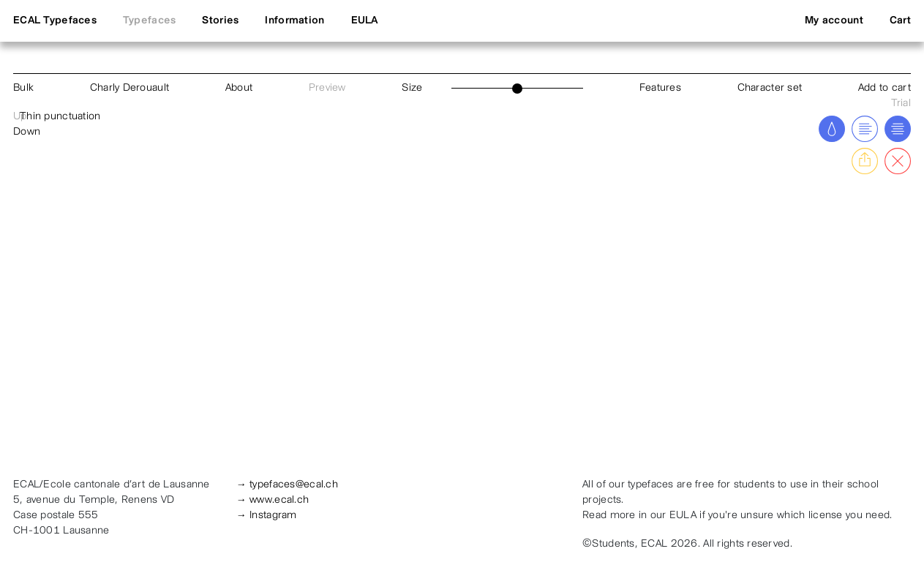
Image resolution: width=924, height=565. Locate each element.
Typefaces (150, 21)
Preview (327, 88)
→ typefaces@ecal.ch (287, 485)
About (239, 88)
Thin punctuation (60, 117)
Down (27, 132)
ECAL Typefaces (55, 21)
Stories (220, 21)
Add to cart (884, 88)
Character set (770, 88)
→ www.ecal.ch (273, 500)
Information (294, 21)
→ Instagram (267, 516)
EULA (365, 21)
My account (834, 21)
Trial (901, 104)
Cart (900, 21)
